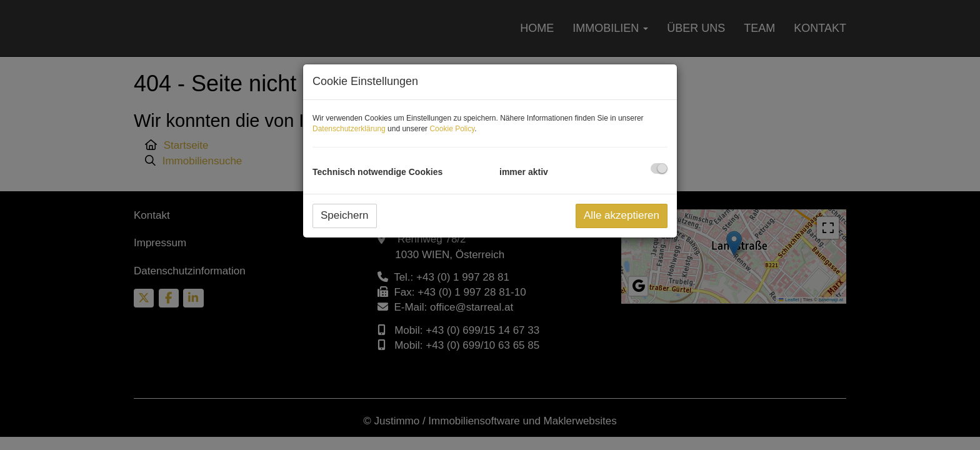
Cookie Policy (452, 129)
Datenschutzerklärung (349, 129)
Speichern (345, 215)
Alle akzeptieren (622, 215)
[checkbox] (659, 168)
